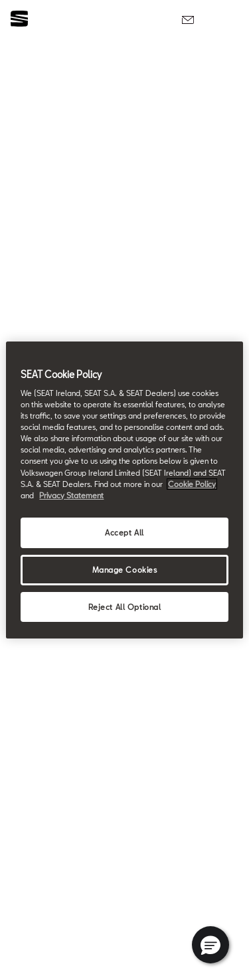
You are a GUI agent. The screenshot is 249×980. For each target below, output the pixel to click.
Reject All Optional (125, 607)
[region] (124, 490)
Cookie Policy (192, 484)
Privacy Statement (71, 495)
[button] (210, 945)
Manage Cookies (125, 570)
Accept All (124, 533)
